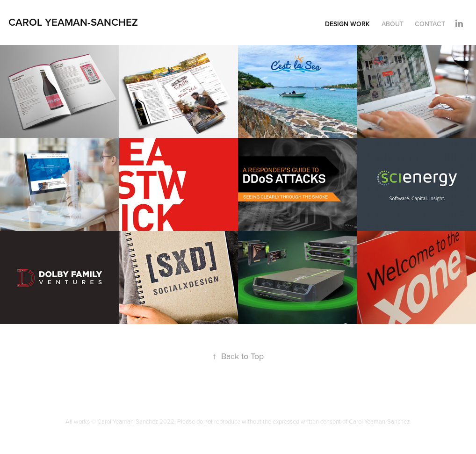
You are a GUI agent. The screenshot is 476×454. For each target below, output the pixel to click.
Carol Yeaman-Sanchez (73, 22)
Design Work (347, 24)
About (393, 24)
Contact (430, 24)
